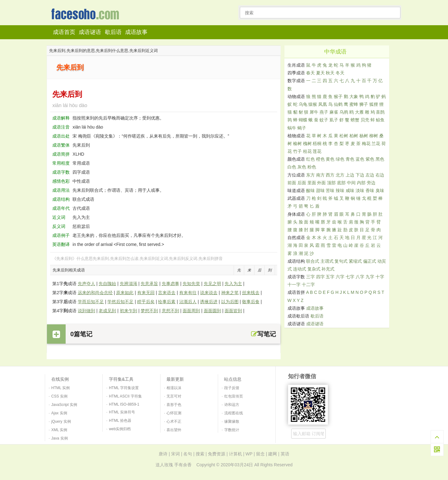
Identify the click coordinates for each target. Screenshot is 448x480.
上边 (350, 175)
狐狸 (374, 104)
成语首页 (64, 32)
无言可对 (174, 396)
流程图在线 (234, 413)
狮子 (364, 104)
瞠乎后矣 (146, 302)
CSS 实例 (59, 396)
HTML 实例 (61, 388)
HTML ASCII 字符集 (125, 396)
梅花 (366, 144)
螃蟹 (355, 120)
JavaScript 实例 (64, 405)
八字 (360, 277)
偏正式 (370, 261)
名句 (188, 454)
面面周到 (191, 311)
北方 (340, 175)
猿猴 (313, 104)
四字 (320, 277)
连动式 (300, 269)
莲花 (317, 151)
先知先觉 (191, 284)
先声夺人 (86, 284)
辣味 (340, 191)
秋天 (330, 73)
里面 (312, 183)
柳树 (374, 136)
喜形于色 (174, 405)
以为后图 (230, 302)
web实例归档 (120, 429)
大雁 (359, 112)
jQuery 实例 (61, 421)
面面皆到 (233, 311)
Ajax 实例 (59, 413)
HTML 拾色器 (120, 421)
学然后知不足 (120, 302)
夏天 (320, 73)
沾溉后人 (188, 302)
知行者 (87, 14)
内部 (361, 183)
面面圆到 (212, 311)
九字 (370, 277)
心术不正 (174, 421)
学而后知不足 (91, 302)
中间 (351, 183)
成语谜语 (90, 32)
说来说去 (209, 293)
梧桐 (317, 144)
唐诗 (163, 454)
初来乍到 (128, 311)
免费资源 (217, 454)
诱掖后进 (209, 302)
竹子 (297, 151)
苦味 (330, 191)
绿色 (340, 159)
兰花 (376, 144)
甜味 (320, 191)
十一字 (294, 285)
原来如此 (125, 293)
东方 (310, 175)
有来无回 (146, 293)
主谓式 (327, 261)
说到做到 (86, 311)
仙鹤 (338, 104)
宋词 (175, 454)
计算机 (236, 454)
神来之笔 (230, 293)
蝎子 (302, 128)
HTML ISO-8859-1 (124, 404)
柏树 (354, 136)
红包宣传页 (234, 396)
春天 (310, 73)
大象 (354, 96)
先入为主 (233, 284)
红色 (310, 159)
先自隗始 (107, 284)
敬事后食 (251, 302)
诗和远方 (232, 405)
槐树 (307, 144)
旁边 (371, 183)
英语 (285, 454)
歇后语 (113, 32)
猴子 (338, 96)
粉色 (312, 167)
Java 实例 (60, 438)
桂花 (307, 151)
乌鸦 (344, 112)
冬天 (340, 73)
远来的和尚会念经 (95, 293)
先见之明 (212, 284)
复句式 (341, 261)
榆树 (297, 144)
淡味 (360, 191)
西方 (330, 175)
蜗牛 (292, 128)
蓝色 (360, 159)
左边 (370, 175)
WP (249, 454)
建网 (273, 454)
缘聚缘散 (232, 421)
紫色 (370, 159)
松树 (344, 136)
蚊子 (324, 120)
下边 (360, 175)
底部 (341, 183)
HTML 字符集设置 (124, 388)
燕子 (324, 112)
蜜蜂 (354, 104)
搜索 (200, 454)
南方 (320, 175)
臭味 (380, 191)
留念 (260, 454)
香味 (370, 191)
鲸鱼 (380, 120)
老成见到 (107, 311)
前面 (292, 183)
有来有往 (188, 293)
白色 (292, 167)
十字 (380, 277)
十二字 (308, 285)
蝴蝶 (303, 120)
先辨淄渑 (128, 284)
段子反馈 (232, 388)
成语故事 (136, 32)
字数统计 (232, 430)
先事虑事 (170, 284)
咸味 (350, 191)
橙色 (320, 159)
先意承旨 (149, 284)
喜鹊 (380, 112)
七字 (350, 277)
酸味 (310, 191)
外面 (321, 183)
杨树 (364, 136)
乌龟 (303, 104)
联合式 (313, 261)
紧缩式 (355, 261)
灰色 (302, 167)
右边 (380, 175)
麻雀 (334, 112)
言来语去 (167, 293)
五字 (330, 277)
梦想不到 (149, 311)
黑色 (380, 159)
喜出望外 (174, 430)
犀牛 (314, 112)
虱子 (334, 120)
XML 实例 (59, 430)
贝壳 (365, 120)
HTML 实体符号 (122, 412)
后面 (302, 183)
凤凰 (323, 104)
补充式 (328, 269)
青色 (350, 159)
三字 (310, 277)
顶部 (331, 183)
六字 (340, 277)
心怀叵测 (174, 413)
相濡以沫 (174, 388)
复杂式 (314, 269)
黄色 (330, 159)
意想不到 (170, 311)
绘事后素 (167, 302)
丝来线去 (251, 293)
